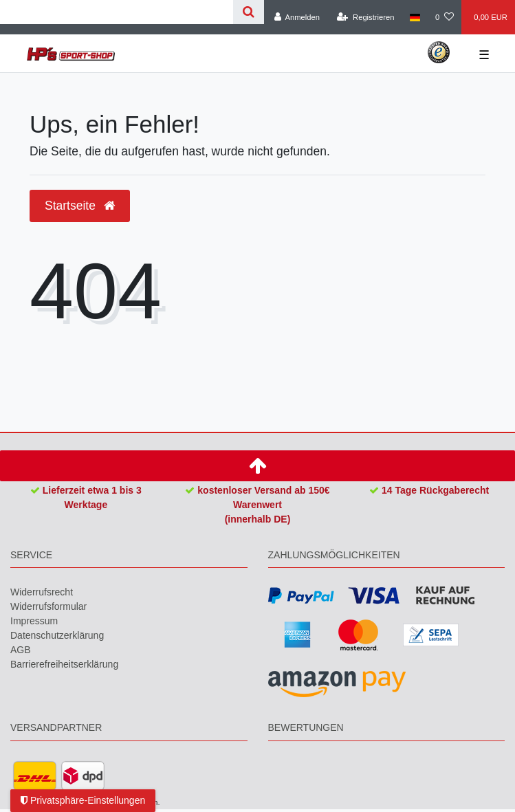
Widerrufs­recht (42, 592)
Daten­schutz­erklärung (57, 635)
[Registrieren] (365, 17)
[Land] (415, 17)
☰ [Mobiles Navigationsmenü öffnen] (484, 55)
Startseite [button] (80, 206)
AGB (21, 650)
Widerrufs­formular (48, 606)
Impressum (34, 621)
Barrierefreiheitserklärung (64, 664)
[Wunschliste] (445, 17)
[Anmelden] (297, 17)
